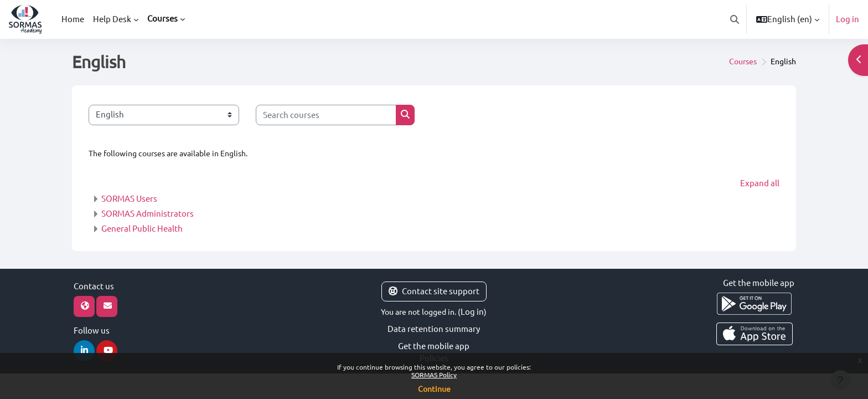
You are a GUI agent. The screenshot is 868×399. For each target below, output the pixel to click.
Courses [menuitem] (162, 19)
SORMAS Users (129, 199)
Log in (848, 19)
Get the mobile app (434, 346)
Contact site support (434, 292)
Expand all (760, 184)
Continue (434, 389)
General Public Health (142, 229)
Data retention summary (434, 329)
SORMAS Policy (434, 375)
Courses (739, 62)
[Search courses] (326, 115)
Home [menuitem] (73, 19)
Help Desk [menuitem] (112, 19)
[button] (735, 19)
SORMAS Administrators (148, 214)
